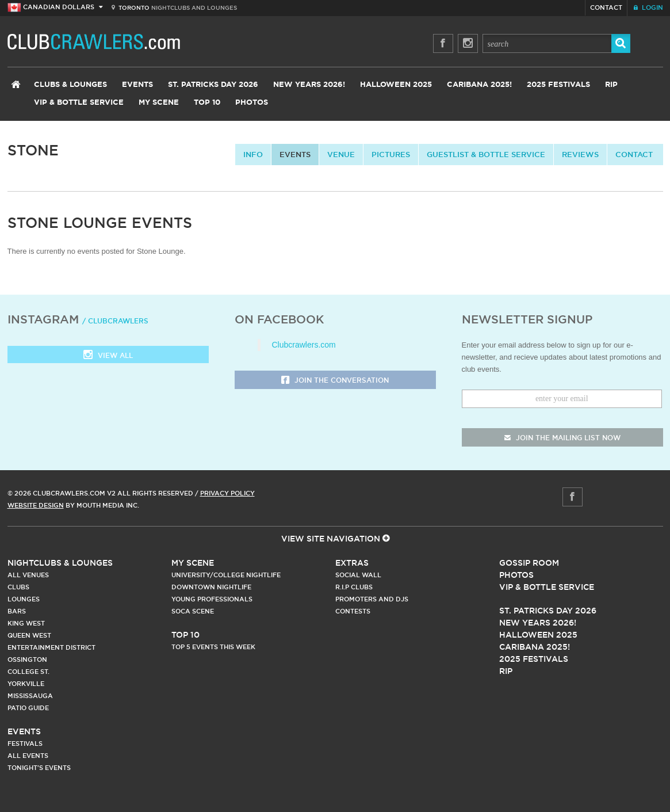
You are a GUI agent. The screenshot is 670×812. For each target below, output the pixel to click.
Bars (17, 611)
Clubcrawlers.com (304, 345)
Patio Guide (28, 708)
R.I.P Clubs (354, 587)
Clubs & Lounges (70, 85)
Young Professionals (212, 599)
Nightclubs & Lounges (60, 563)
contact (634, 154)
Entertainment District (51, 647)
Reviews (580, 154)
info (253, 154)
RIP (611, 85)
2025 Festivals (558, 85)
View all (108, 356)
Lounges (24, 599)
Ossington (27, 659)
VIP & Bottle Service (79, 103)
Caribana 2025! (479, 85)
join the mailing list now (562, 438)
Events (137, 85)
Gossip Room (529, 563)
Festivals (25, 744)
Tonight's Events (39, 768)
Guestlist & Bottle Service (486, 154)
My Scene (159, 103)
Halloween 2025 (396, 85)
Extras (352, 563)
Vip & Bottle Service (547, 587)
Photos (252, 103)
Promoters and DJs (372, 599)
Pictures (391, 154)
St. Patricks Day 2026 (213, 85)
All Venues (28, 575)
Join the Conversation (335, 381)
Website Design (36, 505)
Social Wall (358, 575)
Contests (353, 611)
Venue (341, 154)
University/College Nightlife (226, 575)
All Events (28, 756)
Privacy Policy (227, 493)
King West (26, 623)
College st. (28, 672)
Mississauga (30, 696)
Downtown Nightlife (211, 587)
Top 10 (207, 103)
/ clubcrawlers (115, 321)
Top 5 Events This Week (213, 647)
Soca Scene (193, 611)
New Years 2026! (309, 85)
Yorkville (26, 684)
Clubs (18, 587)
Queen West (29, 635)
